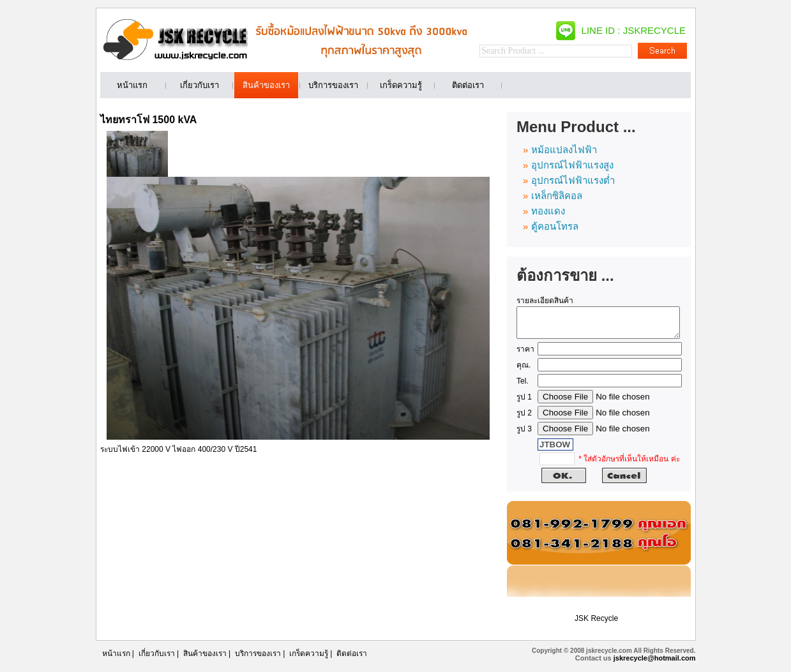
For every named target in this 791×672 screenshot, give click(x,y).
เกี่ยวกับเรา (157, 659)
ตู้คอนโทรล (555, 226)
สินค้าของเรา (205, 659)
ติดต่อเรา (352, 659)
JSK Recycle (596, 624)
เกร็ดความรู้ (309, 659)
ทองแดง (548, 211)
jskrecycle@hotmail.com (655, 664)
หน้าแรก (116, 659)
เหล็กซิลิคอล (557, 196)
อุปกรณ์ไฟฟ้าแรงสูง (572, 165)
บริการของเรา (258, 659)
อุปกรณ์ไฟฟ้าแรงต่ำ (573, 180)
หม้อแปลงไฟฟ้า (564, 150)
